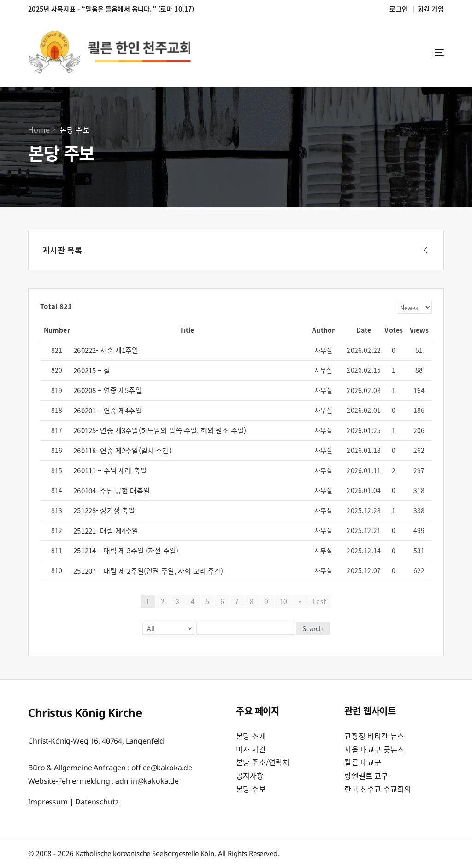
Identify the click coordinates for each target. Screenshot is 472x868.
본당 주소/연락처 (263, 762)
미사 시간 (251, 749)
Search (313, 628)
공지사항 (250, 775)
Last (319, 601)
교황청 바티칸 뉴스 (374, 736)
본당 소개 (251, 736)
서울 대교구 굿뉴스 (374, 749)
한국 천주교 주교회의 (378, 789)
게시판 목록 (62, 250)
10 (283, 601)
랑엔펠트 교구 (366, 775)
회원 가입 (431, 9)
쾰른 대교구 (363, 762)
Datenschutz (97, 802)
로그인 (398, 9)
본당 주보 (251, 789)
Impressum (48, 802)
